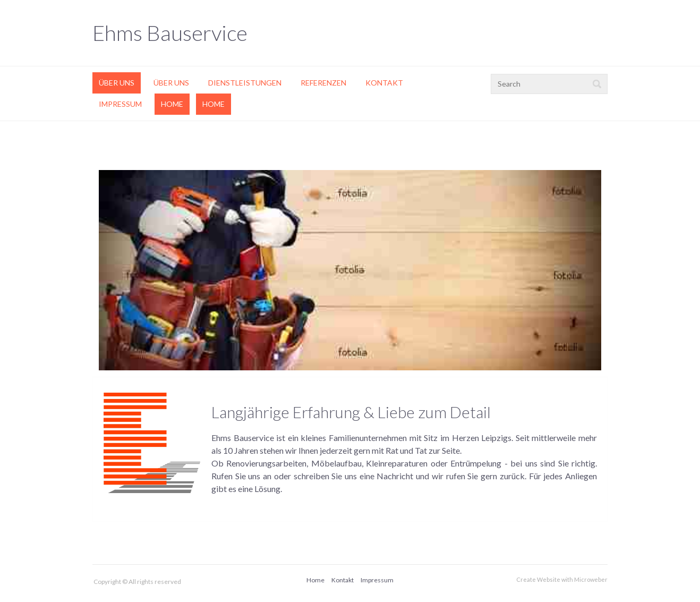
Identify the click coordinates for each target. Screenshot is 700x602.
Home (172, 104)
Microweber (591, 579)
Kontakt (384, 83)
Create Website (538, 579)
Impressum (120, 104)
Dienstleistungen (245, 83)
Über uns (117, 83)
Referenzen (323, 83)
